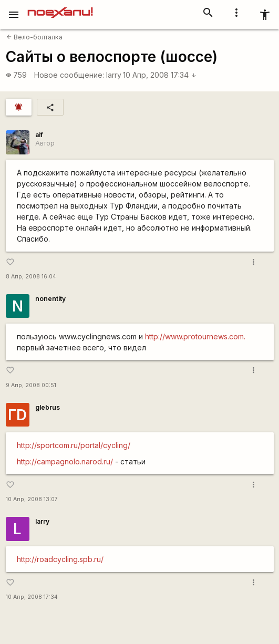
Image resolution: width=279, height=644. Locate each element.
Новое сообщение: (69, 75)
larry (114, 75)
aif (39, 135)
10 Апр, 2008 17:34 (160, 75)
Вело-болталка (34, 37)
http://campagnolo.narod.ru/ (65, 461)
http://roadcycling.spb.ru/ (60, 559)
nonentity (50, 299)
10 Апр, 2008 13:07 (32, 499)
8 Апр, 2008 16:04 (31, 277)
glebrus (48, 407)
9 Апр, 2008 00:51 (31, 385)
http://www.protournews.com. (195, 336)
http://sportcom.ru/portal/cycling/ (74, 445)
